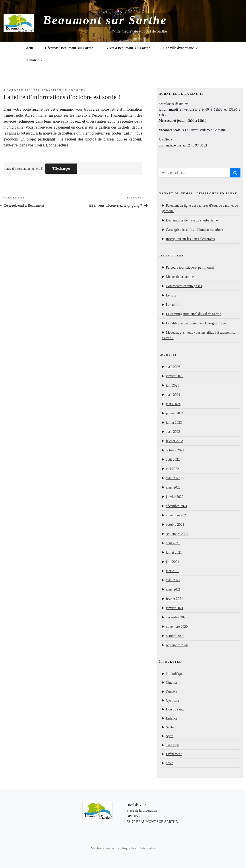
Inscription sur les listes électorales (190, 239)
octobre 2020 (175, 636)
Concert (171, 692)
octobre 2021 (175, 524)
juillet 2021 (174, 552)
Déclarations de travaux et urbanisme (192, 220)
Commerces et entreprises (184, 286)
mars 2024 (173, 404)
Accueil (30, 48)
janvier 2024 (175, 413)
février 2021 (174, 599)
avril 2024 (173, 395)
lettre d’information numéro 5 (24, 169)
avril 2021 (173, 580)
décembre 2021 (177, 506)
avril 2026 (173, 367)
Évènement (174, 754)
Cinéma (171, 682)
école (169, 763)
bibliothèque (175, 674)
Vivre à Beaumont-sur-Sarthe (131, 48)
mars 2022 (173, 487)
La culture (173, 305)
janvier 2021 (175, 608)
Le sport (172, 295)
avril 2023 (173, 432)
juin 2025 (172, 385)
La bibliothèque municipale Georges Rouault (197, 323)
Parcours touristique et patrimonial (190, 267)
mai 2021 (172, 571)
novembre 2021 (177, 515)
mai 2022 (172, 469)
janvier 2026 (175, 376)
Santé (170, 727)
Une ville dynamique (181, 48)
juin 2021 (172, 562)
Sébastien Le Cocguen (64, 90)
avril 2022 (173, 478)
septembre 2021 (177, 534)
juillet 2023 (174, 422)
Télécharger (61, 168)
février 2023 (174, 441)
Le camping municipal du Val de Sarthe (193, 314)
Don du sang (175, 709)
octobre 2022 (175, 450)
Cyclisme (172, 700)
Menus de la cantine (180, 277)
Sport (170, 736)
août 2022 (173, 459)
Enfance (172, 718)
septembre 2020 (177, 645)
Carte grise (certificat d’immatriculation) (194, 230)
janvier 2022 (175, 497)
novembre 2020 (177, 626)
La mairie (34, 60)
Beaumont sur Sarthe (105, 20)
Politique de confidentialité (137, 848)
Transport (173, 745)
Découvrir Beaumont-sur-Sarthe (71, 48)
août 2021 (173, 543)
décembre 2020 (177, 617)
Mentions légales (103, 848)
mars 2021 (173, 589)
